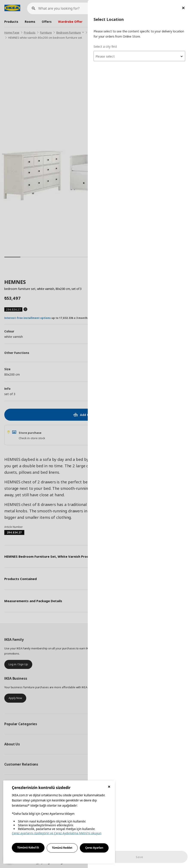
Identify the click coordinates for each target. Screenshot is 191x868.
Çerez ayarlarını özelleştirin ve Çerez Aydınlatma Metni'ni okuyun (57, 833)
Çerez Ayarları (94, 848)
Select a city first (105, 46)
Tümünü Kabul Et (28, 847)
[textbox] (139, 56)
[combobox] (139, 56)
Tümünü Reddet (62, 848)
